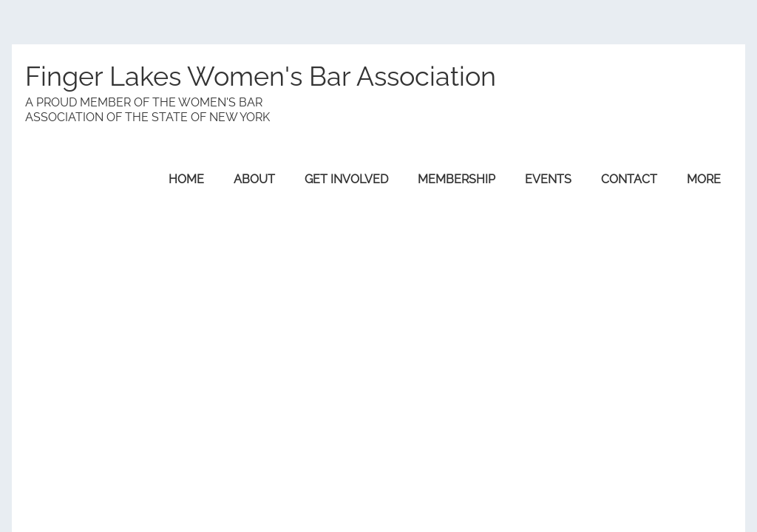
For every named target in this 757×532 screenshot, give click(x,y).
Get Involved (346, 179)
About (254, 179)
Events (548, 179)
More (704, 179)
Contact (629, 179)
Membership (456, 179)
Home (186, 179)
